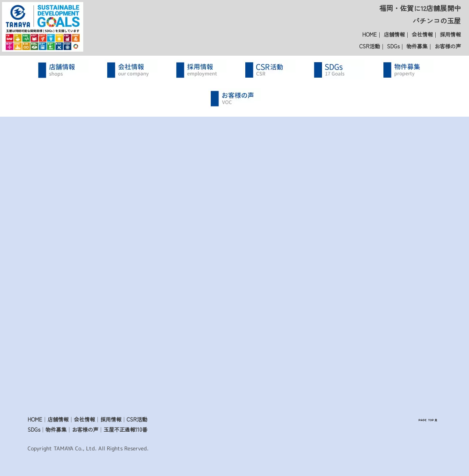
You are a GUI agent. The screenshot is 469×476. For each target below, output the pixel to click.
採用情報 (450, 34)
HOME (370, 34)
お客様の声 (448, 46)
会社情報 (422, 34)
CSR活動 (370, 46)
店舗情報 (394, 34)
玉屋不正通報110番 (125, 429)
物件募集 (417, 46)
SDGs (393, 46)
